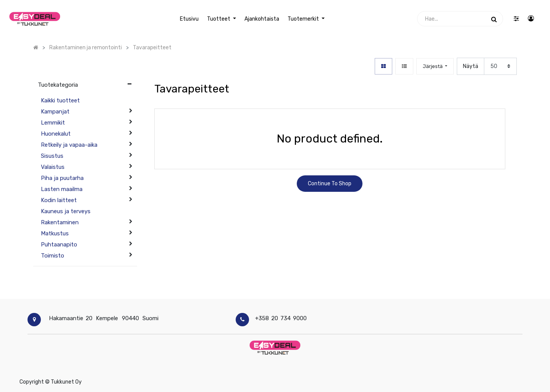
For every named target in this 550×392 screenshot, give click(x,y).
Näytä (471, 66)
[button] (435, 66)
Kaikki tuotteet (60, 100)
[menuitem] (189, 19)
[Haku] (494, 19)
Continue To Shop (330, 184)
